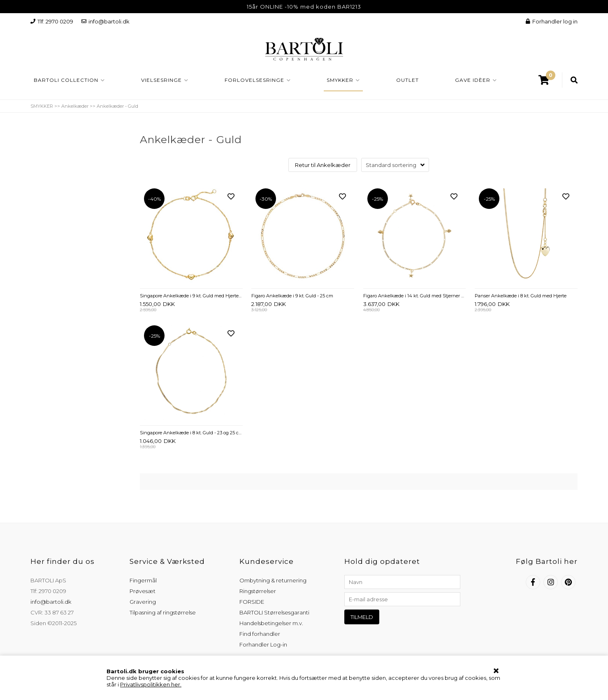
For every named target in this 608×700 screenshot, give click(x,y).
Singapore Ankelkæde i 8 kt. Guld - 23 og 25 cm (191, 433)
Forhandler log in (552, 21)
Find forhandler (260, 634)
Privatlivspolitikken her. (151, 684)
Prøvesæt (143, 591)
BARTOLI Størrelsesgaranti (274, 612)
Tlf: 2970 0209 (52, 21)
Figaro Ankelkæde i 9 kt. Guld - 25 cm (292, 296)
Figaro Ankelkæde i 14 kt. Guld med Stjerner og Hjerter (415, 296)
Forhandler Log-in (263, 644)
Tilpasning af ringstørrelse (163, 612)
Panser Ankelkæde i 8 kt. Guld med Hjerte (521, 296)
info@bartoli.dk (106, 21)
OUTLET (407, 80)
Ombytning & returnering (273, 580)
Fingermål (143, 580)
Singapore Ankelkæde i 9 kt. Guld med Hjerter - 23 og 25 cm (191, 296)
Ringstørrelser (258, 591)
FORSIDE (252, 602)
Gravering (143, 602)
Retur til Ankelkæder (323, 165)
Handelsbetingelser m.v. (271, 623)
